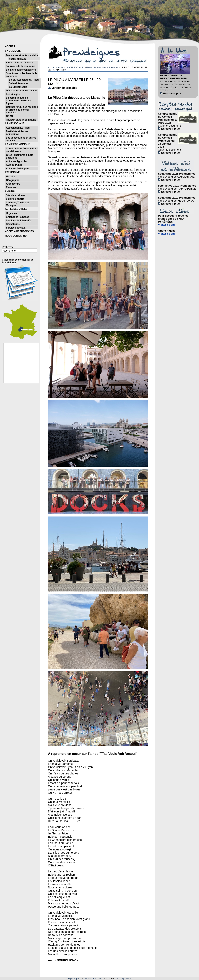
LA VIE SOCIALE (74, 67)
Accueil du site (55, 67)
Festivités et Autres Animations (102, 67)
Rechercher (8, 247)
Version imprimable (63, 88)
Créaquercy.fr (124, 979)
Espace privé (74, 979)
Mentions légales (94, 979)
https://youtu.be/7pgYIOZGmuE (177, 189)
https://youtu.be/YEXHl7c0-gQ (176, 201)
